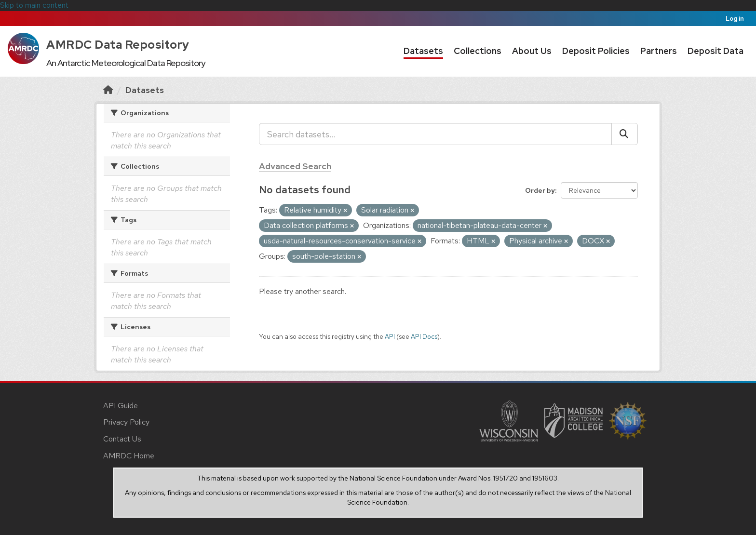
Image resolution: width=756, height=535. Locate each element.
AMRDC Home (129, 456)
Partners (659, 51)
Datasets (423, 51)
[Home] (108, 90)
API (390, 336)
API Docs (424, 336)
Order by (540, 190)
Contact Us (122, 439)
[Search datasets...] (435, 134)
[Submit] (625, 134)
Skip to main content (34, 5)
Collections (478, 51)
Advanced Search (295, 166)
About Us (532, 51)
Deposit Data (715, 51)
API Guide (121, 406)
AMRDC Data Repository (118, 45)
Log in (735, 19)
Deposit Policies (596, 51)
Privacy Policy (126, 422)
